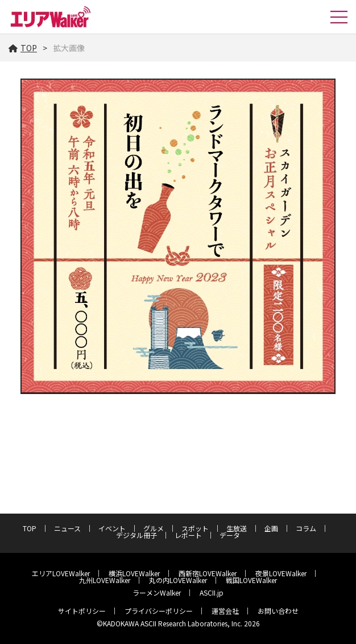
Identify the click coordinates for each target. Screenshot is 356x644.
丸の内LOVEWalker (178, 580)
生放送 (237, 528)
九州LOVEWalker (105, 580)
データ (230, 535)
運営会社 (225, 611)
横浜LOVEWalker (134, 573)
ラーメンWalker (157, 592)
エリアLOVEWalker (61, 573)
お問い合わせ (278, 611)
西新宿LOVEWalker (208, 573)
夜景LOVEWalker (281, 573)
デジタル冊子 (136, 535)
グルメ (154, 528)
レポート (188, 535)
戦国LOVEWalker (251, 580)
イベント (112, 528)
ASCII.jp (212, 592)
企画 (271, 528)
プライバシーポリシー (159, 611)
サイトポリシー (82, 611)
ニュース (67, 528)
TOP (23, 48)
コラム (306, 528)
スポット (195, 528)
